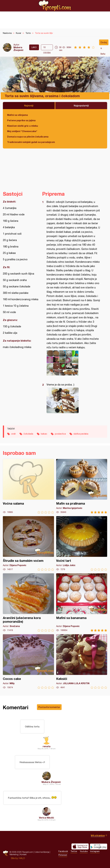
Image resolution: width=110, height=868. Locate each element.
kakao (44, 434)
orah (13, 434)
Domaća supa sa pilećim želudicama (28, 137)
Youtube (84, 851)
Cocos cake (28, 662)
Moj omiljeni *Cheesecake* (22, 131)
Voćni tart (82, 543)
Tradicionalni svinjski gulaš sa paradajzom (31, 142)
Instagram (95, 851)
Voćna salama (28, 486)
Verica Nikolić (47, 818)
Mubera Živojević (18, 49)
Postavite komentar (49, 707)
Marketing (14, 854)
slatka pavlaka (81, 434)
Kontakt (23, 854)
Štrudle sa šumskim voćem (28, 543)
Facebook (63, 851)
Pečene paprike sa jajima (21, 120)
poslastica (60, 434)
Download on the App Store (80, 846)
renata (47, 746)
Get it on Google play (99, 846)
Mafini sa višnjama (17, 115)
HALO (22, 858)
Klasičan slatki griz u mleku (23, 126)
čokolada (28, 434)
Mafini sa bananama (82, 603)
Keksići (82, 662)
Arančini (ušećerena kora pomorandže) (28, 603)
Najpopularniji (81, 105)
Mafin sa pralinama (82, 486)
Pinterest (63, 855)
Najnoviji (29, 105)
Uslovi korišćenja (42, 852)
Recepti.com (55, 6)
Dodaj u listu (104, 43)
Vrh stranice (98, 835)
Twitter (74, 851)
